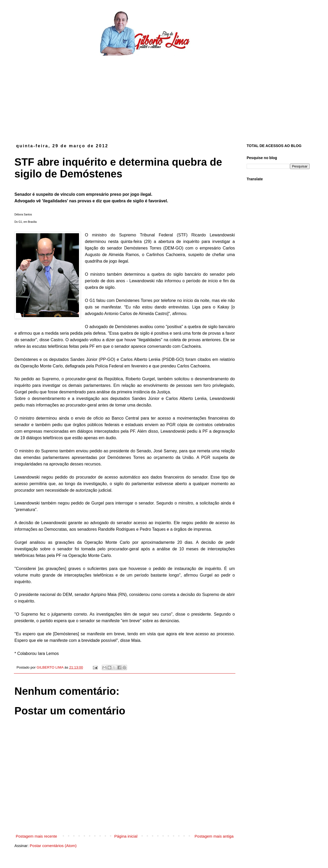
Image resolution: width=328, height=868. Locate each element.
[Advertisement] (164, 95)
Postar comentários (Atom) (53, 846)
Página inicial (126, 836)
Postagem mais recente (36, 836)
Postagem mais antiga (214, 836)
